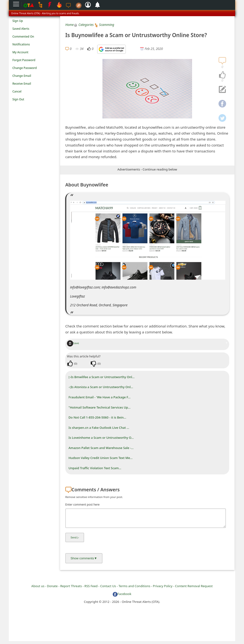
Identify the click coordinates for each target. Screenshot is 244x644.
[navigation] (222, 75)
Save (73, 343)
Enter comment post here (82, 505)
